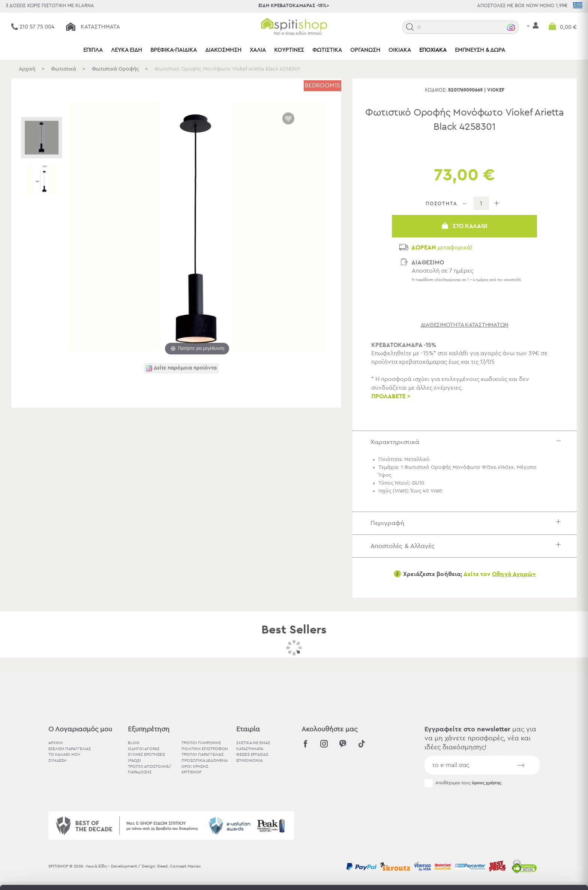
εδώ (235, 828)
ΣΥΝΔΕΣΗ (57, 760)
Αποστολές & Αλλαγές (468, 546)
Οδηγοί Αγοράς (144, 749)
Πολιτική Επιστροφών (205, 749)
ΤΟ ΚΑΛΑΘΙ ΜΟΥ (64, 754)
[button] (410, 27)
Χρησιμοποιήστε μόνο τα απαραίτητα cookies (525, 836)
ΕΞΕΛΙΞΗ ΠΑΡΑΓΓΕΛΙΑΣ (70, 749)
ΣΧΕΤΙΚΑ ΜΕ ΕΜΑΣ (253, 743)
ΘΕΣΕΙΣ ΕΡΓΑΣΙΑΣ (252, 754)
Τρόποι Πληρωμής (201, 743)
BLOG (133, 743)
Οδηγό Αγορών (514, 574)
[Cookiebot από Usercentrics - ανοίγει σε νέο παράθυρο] (49, 875)
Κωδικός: (436, 90)
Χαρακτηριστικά (468, 442)
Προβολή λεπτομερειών (414, 875)
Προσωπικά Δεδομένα (205, 760)
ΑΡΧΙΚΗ (55, 743)
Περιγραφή (468, 523)
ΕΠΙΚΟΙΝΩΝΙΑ (249, 760)
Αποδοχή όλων (525, 807)
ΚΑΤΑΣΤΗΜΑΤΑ (250, 749)
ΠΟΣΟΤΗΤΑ (442, 204)
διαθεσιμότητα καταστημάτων (465, 325)
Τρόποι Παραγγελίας (202, 754)
